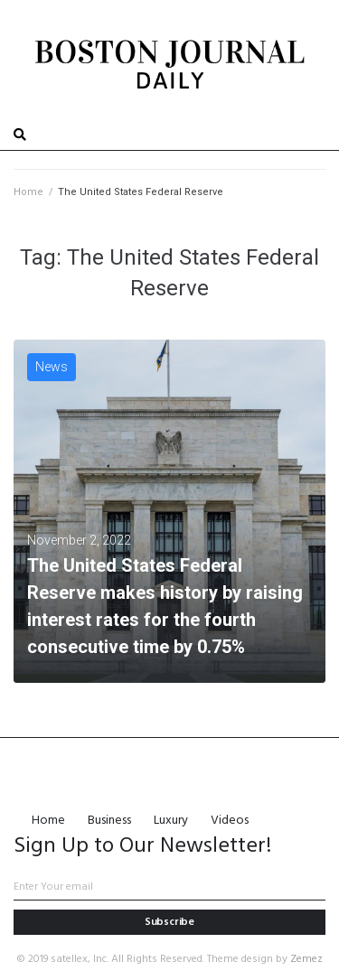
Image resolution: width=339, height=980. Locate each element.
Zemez (306, 959)
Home (28, 192)
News (52, 367)
